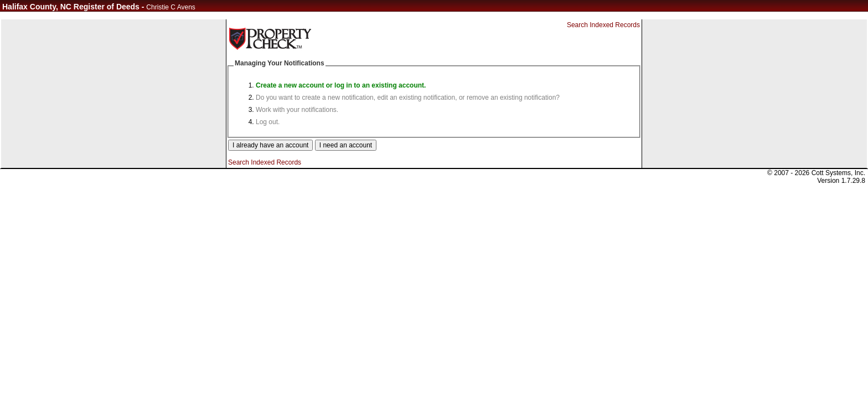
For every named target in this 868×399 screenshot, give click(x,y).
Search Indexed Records (603, 25)
